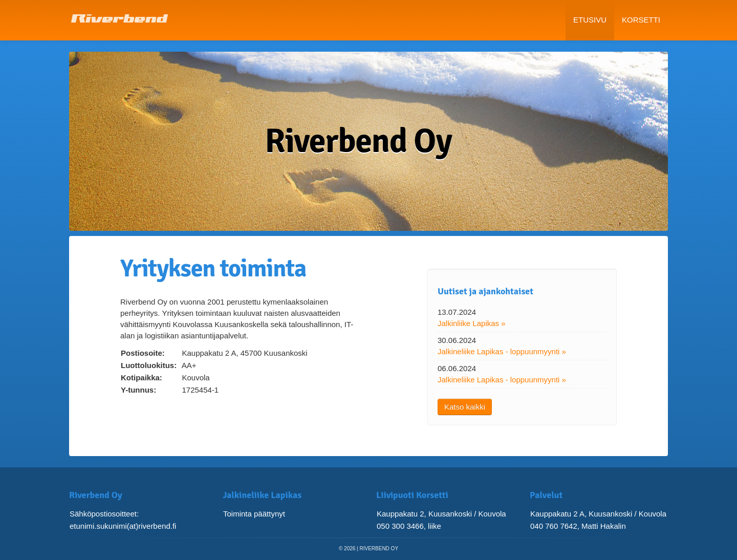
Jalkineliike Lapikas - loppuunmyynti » (502, 351)
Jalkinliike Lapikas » (472, 323)
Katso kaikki (465, 407)
